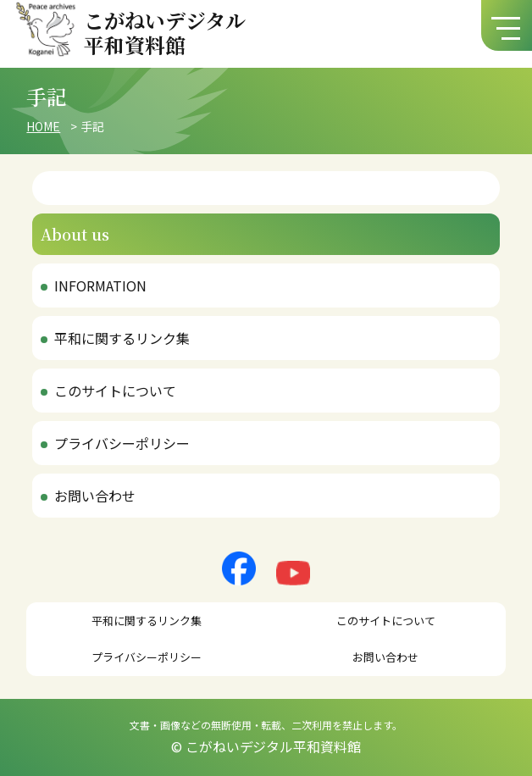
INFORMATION (100, 285)
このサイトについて (115, 391)
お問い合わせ (95, 496)
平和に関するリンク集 (122, 338)
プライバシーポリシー (122, 443)
